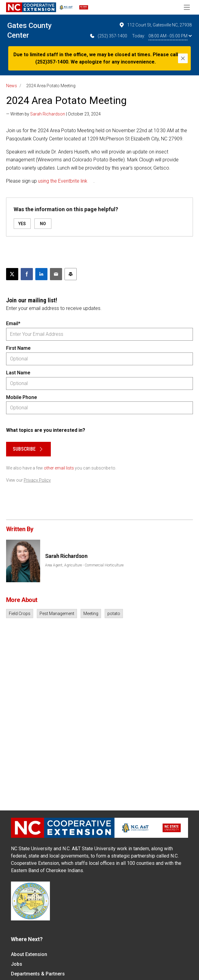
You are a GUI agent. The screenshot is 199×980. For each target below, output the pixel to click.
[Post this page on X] (12, 274)
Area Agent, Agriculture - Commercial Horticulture (84, 565)
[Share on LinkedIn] (41, 274)
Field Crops (20, 614)
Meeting (91, 614)
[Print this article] (71, 274)
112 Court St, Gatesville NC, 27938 (155, 25)
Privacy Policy (37, 480)
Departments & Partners (38, 974)
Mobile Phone (21, 397)
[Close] (183, 58)
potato (114, 614)
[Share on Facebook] (27, 274)
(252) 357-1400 (108, 36)
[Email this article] (56, 274)
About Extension (29, 954)
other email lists (59, 468)
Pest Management (57, 614)
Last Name (18, 373)
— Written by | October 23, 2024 (53, 114)
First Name (18, 348)
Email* (13, 323)
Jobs (17, 964)
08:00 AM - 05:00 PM (170, 36)
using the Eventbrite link (63, 181)
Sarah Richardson (48, 114)
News (12, 86)
